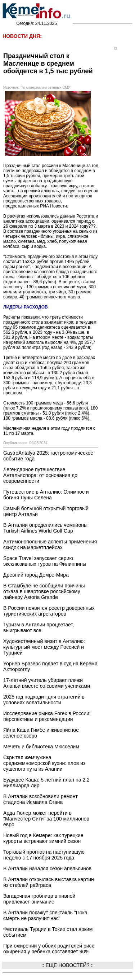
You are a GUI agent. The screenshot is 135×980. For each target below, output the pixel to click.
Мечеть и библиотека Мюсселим (41, 747)
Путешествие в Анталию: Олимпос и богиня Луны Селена (46, 495)
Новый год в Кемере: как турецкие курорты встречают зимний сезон (43, 838)
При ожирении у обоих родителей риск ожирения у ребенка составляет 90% (49, 949)
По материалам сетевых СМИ (46, 87)
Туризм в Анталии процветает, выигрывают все (39, 627)
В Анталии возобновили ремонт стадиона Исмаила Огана (40, 799)
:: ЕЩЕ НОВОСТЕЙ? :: (67, 965)
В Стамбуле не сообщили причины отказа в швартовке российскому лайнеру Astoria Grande (44, 591)
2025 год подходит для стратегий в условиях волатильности (44, 700)
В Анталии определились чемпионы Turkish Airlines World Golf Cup (45, 528)
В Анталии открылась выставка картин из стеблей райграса (49, 882)
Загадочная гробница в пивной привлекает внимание (39, 899)
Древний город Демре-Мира (36, 575)
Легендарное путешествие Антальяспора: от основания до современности (40, 475)
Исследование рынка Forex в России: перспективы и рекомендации (47, 716)
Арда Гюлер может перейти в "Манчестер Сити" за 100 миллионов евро (46, 819)
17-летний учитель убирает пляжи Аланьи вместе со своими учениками (47, 683)
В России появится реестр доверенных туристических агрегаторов (49, 611)
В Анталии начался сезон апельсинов (47, 869)
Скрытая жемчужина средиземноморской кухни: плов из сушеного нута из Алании (44, 763)
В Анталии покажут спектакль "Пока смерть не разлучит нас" (45, 915)
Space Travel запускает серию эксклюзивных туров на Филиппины (45, 561)
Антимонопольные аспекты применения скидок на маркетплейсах (50, 544)
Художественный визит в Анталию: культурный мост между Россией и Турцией (44, 647)
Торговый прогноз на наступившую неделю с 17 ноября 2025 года (44, 855)
